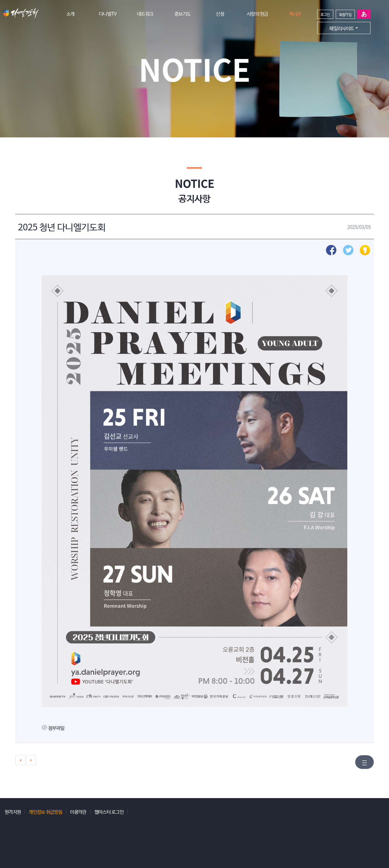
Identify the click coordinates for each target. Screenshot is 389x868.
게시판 (295, 13)
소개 (70, 13)
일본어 (364, 14)
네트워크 (145, 13)
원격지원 (13, 811)
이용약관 (78, 811)
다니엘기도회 (21, 14)
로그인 (325, 14)
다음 (31, 760)
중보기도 (182, 13)
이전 (20, 760)
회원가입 (345, 14)
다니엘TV (108, 13)
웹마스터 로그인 (109, 811)
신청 (220, 13)
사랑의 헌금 (258, 13)
